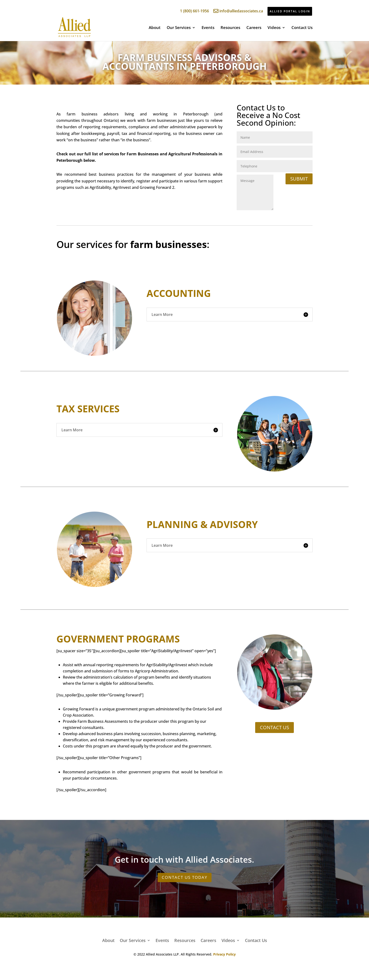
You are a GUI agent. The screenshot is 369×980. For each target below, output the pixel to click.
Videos (274, 28)
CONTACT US (274, 727)
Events (208, 28)
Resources (230, 28)
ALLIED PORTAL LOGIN (290, 11)
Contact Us (302, 28)
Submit (299, 179)
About (155, 28)
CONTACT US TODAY (185, 877)
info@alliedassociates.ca (238, 11)
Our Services (179, 28)
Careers (254, 28)
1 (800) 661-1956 (191, 11)
